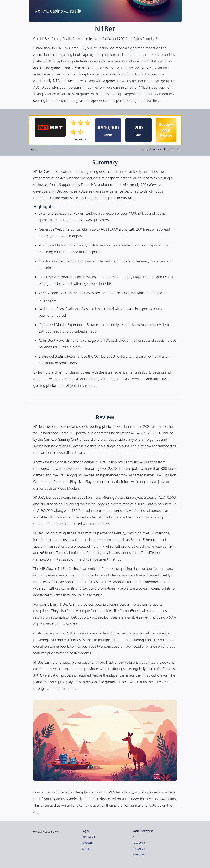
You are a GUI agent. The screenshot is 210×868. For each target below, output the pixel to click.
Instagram (139, 848)
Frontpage (88, 837)
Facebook (139, 843)
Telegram (139, 854)
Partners (87, 843)
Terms (85, 848)
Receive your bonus (166, 130)
